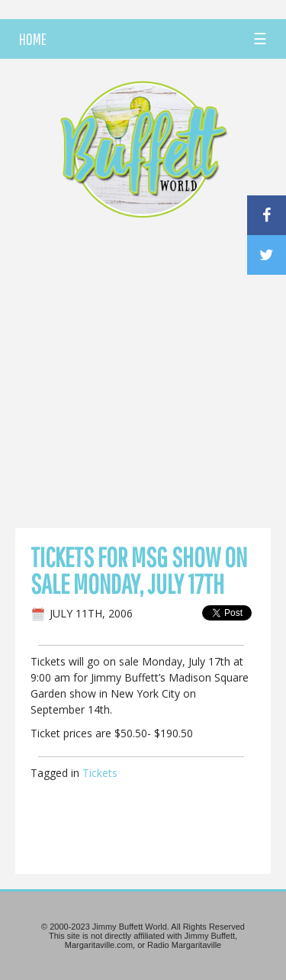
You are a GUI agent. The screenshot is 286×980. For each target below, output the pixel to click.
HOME (33, 39)
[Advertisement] (143, 377)
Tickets (100, 773)
